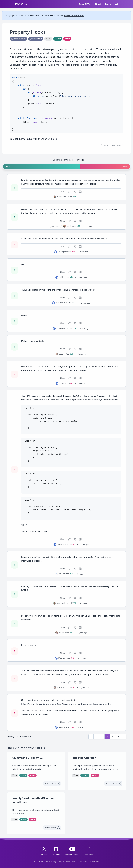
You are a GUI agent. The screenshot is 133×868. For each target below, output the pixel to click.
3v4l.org (52, 139)
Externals (36, 39)
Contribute (75, 862)
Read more (53, 784)
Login (108, 4)
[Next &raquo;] (124, 737)
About (98, 4)
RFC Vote (21, 4)
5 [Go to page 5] (118, 737)
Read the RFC (18, 39)
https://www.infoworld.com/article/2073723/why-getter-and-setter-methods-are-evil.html (66, 704)
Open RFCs (85, 4)
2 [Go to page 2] (102, 737)
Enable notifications (74, 16)
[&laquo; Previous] (91, 737)
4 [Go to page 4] (113, 737)
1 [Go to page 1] (96, 737)
